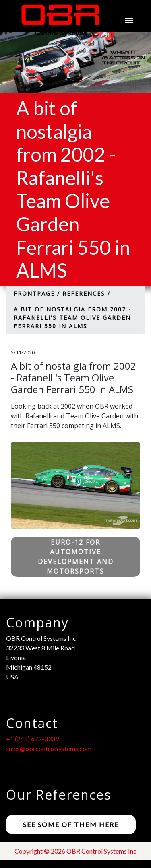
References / (86, 293)
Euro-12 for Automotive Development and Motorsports (76, 557)
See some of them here (71, 824)
